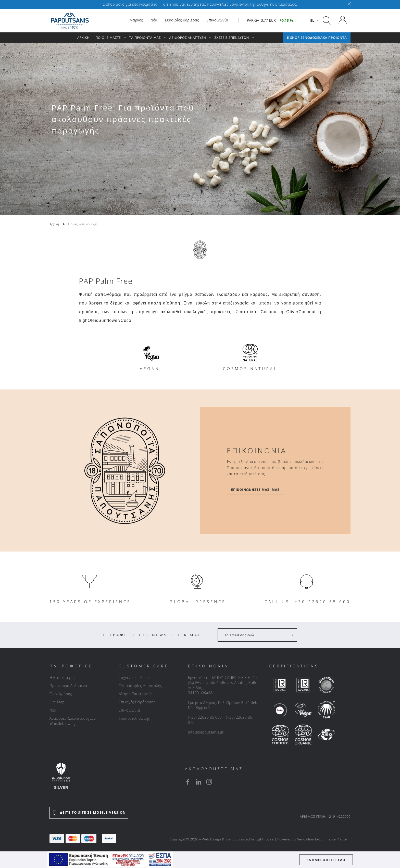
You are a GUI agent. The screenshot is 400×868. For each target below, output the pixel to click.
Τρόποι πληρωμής (134, 718)
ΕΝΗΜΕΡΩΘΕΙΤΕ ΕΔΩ (326, 860)
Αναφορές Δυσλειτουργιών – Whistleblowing (74, 721)
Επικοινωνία (129, 710)
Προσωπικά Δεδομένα (68, 686)
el (312, 20)
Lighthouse (265, 839)
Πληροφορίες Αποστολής (140, 686)
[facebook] (188, 782)
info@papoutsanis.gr (206, 732)
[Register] (291, 635)
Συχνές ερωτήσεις (134, 677)
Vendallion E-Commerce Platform (324, 839)
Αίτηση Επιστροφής (136, 694)
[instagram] (209, 782)
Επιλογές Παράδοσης (137, 702)
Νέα (53, 710)
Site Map (57, 702)
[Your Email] (254, 635)
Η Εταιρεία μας (62, 677)
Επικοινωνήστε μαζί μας (255, 490)
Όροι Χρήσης (61, 694)
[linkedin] (198, 782)
